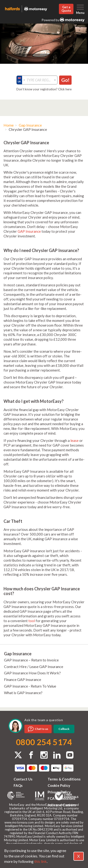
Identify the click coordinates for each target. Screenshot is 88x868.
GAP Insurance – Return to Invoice (31, 660)
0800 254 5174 (44, 742)
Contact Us (23, 779)
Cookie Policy (59, 785)
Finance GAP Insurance (23, 679)
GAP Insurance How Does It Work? (32, 673)
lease (75, 440)
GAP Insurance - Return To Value (30, 686)
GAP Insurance (29, 231)
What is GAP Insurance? (23, 693)
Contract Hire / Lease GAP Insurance (34, 666)
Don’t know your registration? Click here (44, 89)
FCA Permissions (62, 798)
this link (40, 861)
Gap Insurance (30, 125)
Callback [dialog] (64, 729)
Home (9, 125)
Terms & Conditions (64, 779)
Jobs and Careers (62, 805)
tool (32, 621)
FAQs (18, 785)
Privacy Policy (59, 792)
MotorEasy (72, 20)
